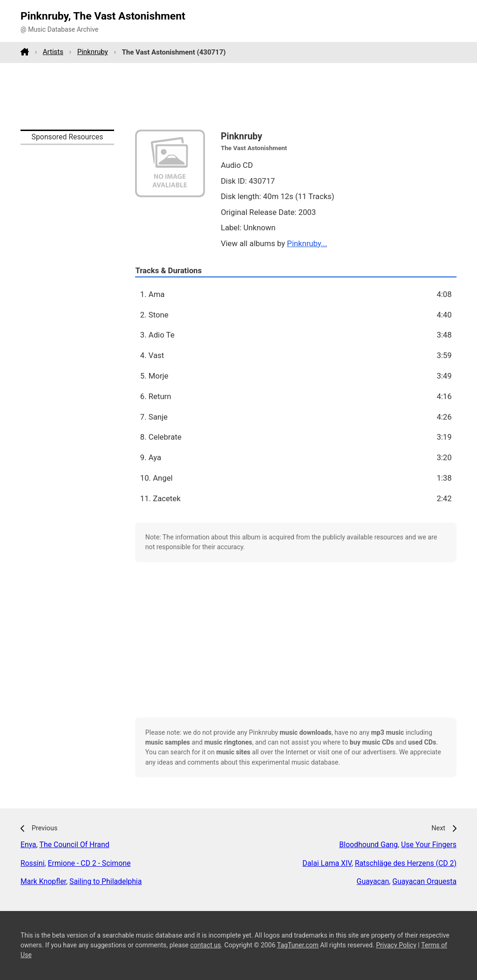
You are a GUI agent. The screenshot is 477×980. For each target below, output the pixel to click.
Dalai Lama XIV (327, 863)
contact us (205, 945)
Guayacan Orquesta (424, 881)
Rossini (33, 863)
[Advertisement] (238, 96)
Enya (28, 845)
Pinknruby (93, 52)
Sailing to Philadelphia (106, 881)
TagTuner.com (298, 945)
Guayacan (373, 881)
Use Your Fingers (429, 845)
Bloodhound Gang (368, 845)
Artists (53, 52)
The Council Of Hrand (74, 845)
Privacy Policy (396, 945)
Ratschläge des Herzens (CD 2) (406, 863)
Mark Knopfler (43, 881)
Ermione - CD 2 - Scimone (89, 863)
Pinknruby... (307, 243)
